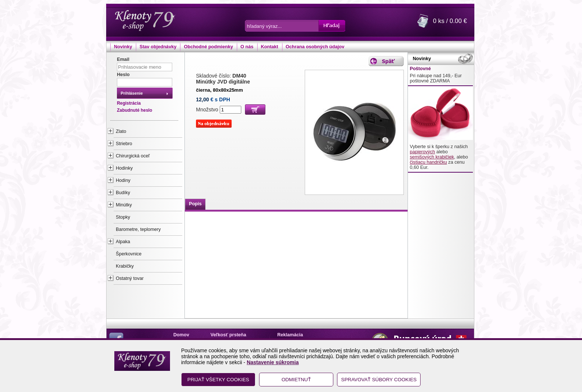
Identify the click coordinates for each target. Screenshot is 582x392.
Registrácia (129, 103)
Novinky (123, 47)
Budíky (123, 193)
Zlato (121, 131)
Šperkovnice (129, 254)
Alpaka (123, 242)
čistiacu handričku (428, 162)
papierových (422, 152)
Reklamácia (290, 335)
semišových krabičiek (432, 157)
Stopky (123, 217)
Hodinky (124, 168)
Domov (181, 335)
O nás (247, 47)
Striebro (124, 144)
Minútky (124, 205)
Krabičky (125, 266)
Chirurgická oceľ (133, 156)
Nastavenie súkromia (273, 362)
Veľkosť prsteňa (228, 335)
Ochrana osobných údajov (315, 47)
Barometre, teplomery (138, 229)
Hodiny (123, 180)
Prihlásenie (132, 93)
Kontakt (270, 47)
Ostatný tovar (130, 278)
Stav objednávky (158, 47)
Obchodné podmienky (208, 47)
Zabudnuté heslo (135, 110)
